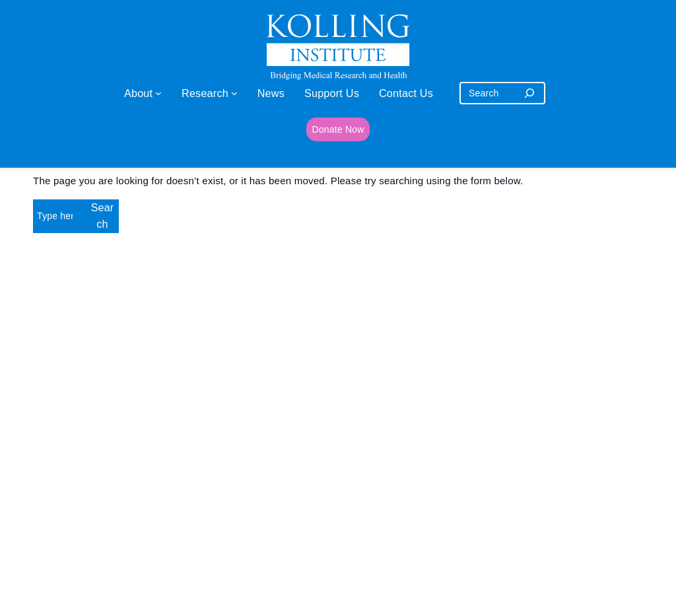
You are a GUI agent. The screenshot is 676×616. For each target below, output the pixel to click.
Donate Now (338, 129)
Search (103, 216)
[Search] (529, 93)
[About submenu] (158, 93)
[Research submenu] (234, 93)
